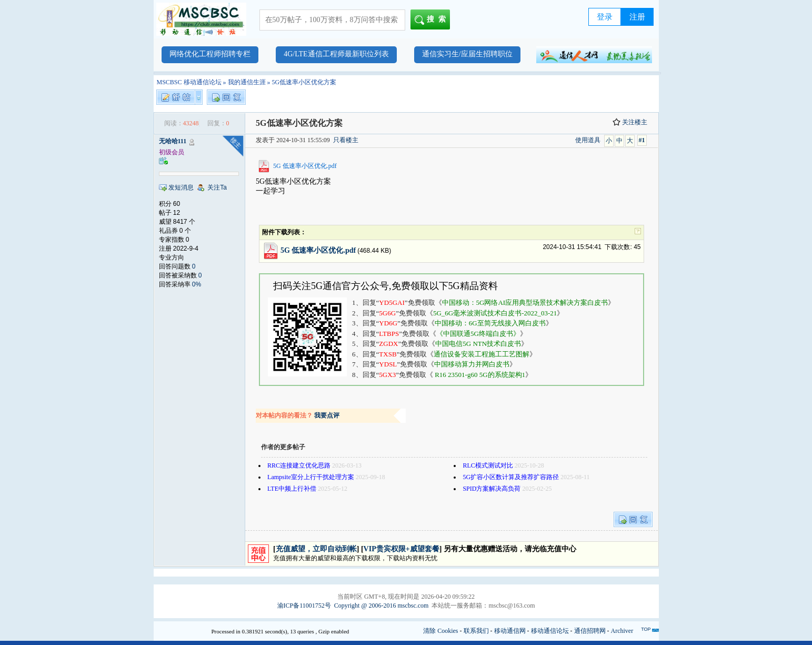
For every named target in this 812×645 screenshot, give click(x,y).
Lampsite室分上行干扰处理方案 (311, 477)
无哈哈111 (173, 141)
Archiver (622, 631)
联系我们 (476, 631)
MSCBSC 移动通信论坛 (189, 82)
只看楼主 (346, 140)
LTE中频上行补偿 (292, 489)
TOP (646, 629)
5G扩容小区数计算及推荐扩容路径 (511, 477)
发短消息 (181, 187)
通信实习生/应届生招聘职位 (467, 54)
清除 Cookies (440, 631)
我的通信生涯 (247, 82)
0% (197, 284)
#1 (642, 140)
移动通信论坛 (550, 631)
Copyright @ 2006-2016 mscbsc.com (382, 606)
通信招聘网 (590, 631)
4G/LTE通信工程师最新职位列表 (336, 54)
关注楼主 (630, 122)
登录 (605, 17)
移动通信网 (510, 631)
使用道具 (588, 140)
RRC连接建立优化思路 (299, 465)
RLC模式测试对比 (488, 465)
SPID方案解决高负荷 (492, 489)
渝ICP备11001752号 (304, 606)
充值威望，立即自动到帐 (316, 549)
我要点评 (327, 415)
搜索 (432, 20)
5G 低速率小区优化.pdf (305, 166)
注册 (637, 17)
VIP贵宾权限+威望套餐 (402, 549)
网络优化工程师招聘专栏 (210, 54)
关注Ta (217, 187)
